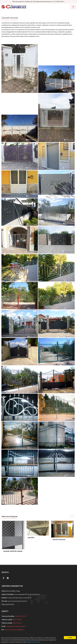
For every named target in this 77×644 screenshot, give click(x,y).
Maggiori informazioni (33, 642)
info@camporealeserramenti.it (43, 2)
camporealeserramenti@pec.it (14, 630)
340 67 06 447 (17, 623)
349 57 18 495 (17, 620)
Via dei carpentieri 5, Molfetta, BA (23, 2)
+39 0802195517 (59, 2)
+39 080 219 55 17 (21, 616)
